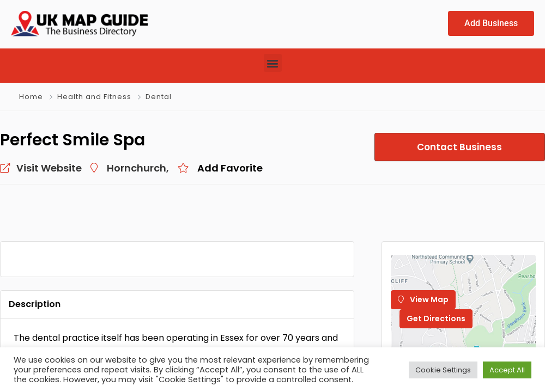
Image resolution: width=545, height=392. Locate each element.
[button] (273, 63)
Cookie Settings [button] (443, 370)
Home (31, 97)
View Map (423, 299)
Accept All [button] (507, 370)
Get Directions (436, 318)
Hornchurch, (138, 168)
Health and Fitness (94, 97)
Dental (159, 97)
